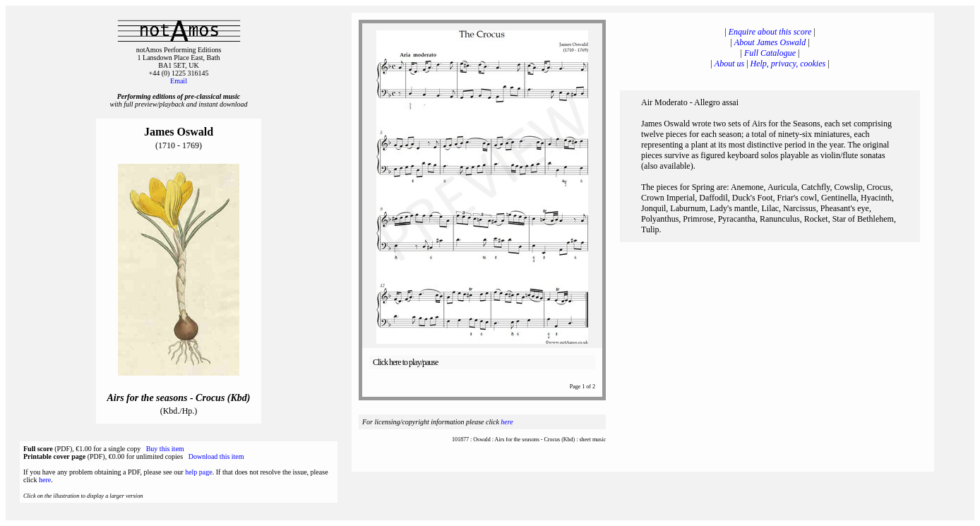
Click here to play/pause (405, 362)
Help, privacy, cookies (788, 64)
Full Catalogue (770, 53)
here (45, 480)
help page (199, 472)
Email (179, 81)
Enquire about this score (770, 32)
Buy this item (165, 449)
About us (729, 64)
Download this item (216, 456)
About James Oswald (770, 42)
